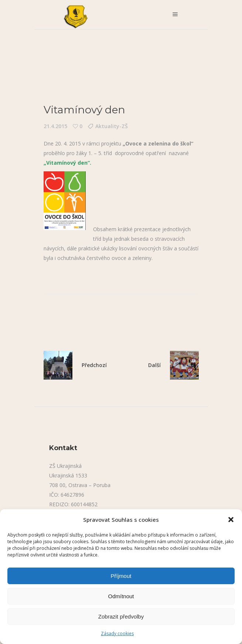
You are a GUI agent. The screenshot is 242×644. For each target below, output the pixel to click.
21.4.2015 (55, 126)
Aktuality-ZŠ (112, 126)
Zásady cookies (117, 633)
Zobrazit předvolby (121, 616)
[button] (231, 520)
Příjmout (121, 576)
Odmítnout (121, 596)
